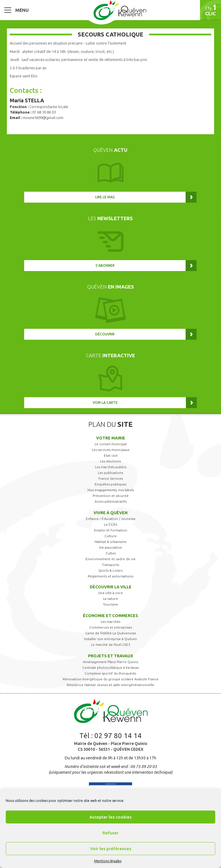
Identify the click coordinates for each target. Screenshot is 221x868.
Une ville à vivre (110, 593)
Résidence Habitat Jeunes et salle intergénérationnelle (110, 685)
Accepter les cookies (110, 817)
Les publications (110, 473)
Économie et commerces (110, 616)
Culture (110, 536)
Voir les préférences (111, 849)
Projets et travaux (110, 656)
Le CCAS (110, 524)
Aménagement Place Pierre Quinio (111, 662)
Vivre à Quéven (110, 513)
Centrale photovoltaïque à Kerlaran (111, 668)
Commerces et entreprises (111, 627)
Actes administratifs (111, 501)
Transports (110, 565)
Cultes (111, 553)
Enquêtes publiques (110, 484)
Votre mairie (111, 438)
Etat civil (111, 455)
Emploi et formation (111, 530)
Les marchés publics (111, 467)
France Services (111, 478)
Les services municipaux (111, 450)
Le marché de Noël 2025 (111, 645)
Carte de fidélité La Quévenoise (111, 633)
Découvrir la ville (111, 587)
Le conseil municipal (111, 444)
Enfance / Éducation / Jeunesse (111, 519)
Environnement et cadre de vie (110, 559)
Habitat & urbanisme (111, 542)
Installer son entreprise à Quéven (110, 639)
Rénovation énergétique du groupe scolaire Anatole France (111, 679)
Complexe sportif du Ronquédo (110, 673)
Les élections (110, 461)
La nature (110, 599)
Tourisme (110, 604)
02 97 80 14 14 (118, 736)
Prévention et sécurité (111, 496)
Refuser (110, 833)
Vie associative (110, 547)
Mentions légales (108, 861)
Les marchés (110, 622)
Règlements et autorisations (110, 576)
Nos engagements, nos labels (111, 490)
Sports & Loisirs (110, 570)
